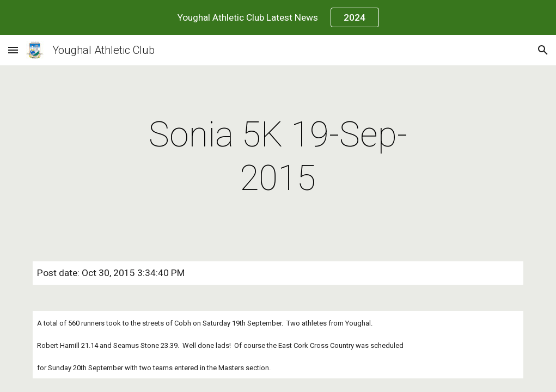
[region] (278, 17)
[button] (13, 50)
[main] (278, 157)
